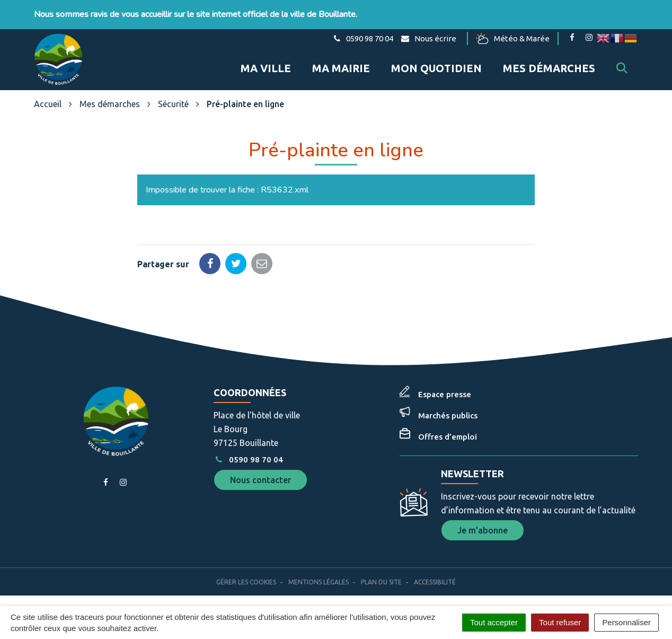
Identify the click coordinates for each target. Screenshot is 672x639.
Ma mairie (341, 68)
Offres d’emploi (448, 437)
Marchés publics (448, 415)
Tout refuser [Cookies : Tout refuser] (560, 622)
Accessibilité (435, 582)
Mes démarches (549, 68)
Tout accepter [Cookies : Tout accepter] (494, 622)
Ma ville (266, 68)
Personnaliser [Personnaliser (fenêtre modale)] (626, 622)
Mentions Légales (319, 582)
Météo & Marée (513, 38)
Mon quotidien (436, 68)
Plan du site (381, 582)
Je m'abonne (483, 530)
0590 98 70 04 (248, 459)
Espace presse (445, 394)
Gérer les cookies (246, 582)
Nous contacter (260, 480)
